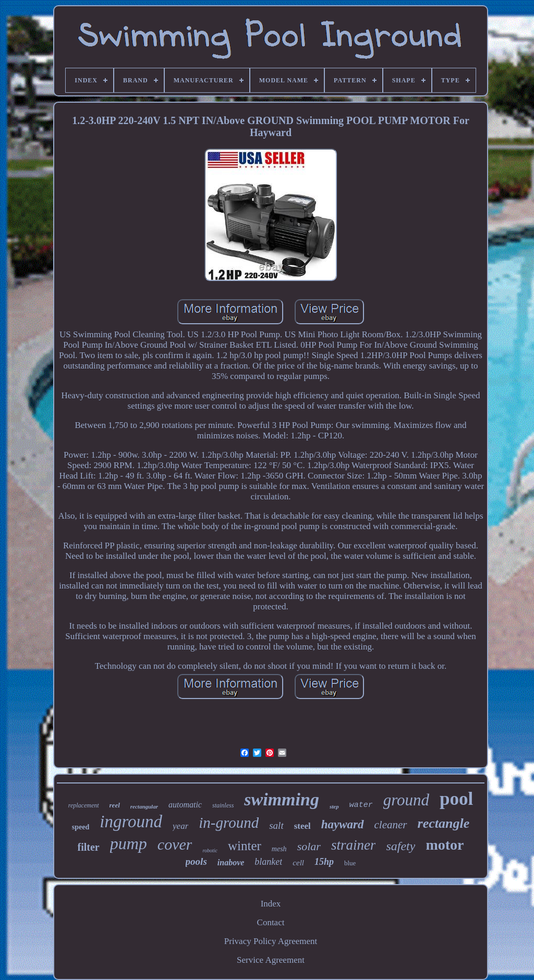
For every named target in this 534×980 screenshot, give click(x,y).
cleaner (391, 825)
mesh (279, 849)
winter (245, 846)
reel (115, 805)
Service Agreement (271, 960)
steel (302, 826)
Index (271, 904)
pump (129, 843)
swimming (282, 799)
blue (350, 863)
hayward (343, 824)
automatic (185, 805)
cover (175, 844)
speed (81, 827)
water (361, 805)
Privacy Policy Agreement (271, 941)
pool (456, 799)
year (180, 826)
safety (400, 846)
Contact (271, 922)
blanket (268, 862)
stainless (223, 805)
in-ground (229, 823)
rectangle (444, 823)
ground (406, 800)
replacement (84, 805)
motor (445, 845)
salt (276, 825)
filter (89, 847)
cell (298, 863)
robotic (210, 850)
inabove (231, 862)
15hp (324, 862)
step (334, 806)
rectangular (144, 806)
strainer (354, 845)
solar (309, 846)
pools (196, 861)
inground (131, 822)
